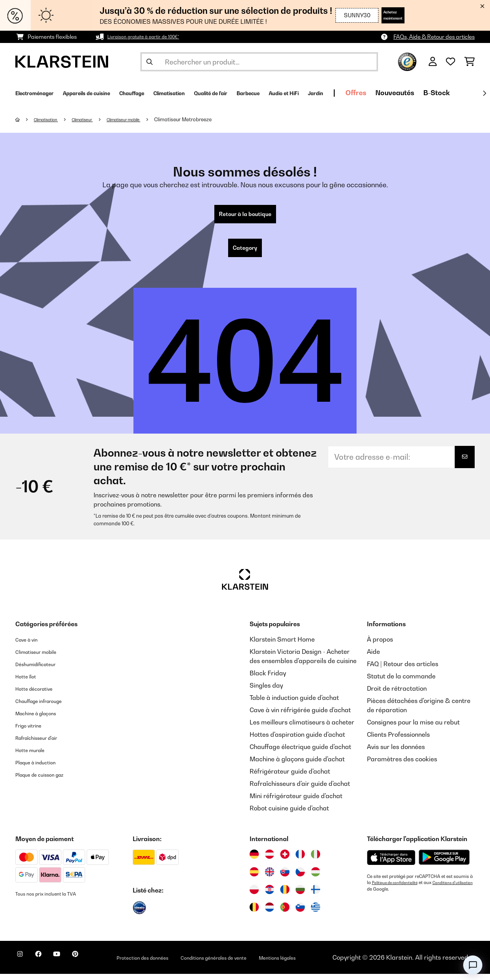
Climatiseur (95, 119)
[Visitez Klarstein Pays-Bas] (270, 913)
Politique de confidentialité (399, 889)
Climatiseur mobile (145, 119)
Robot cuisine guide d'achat (289, 814)
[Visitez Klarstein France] (300, 860)
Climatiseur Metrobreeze (210, 119)
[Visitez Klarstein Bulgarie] (300, 896)
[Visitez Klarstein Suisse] (285, 860)
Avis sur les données (396, 753)
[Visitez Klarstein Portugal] (285, 913)
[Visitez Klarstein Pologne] (254, 896)
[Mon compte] (433, 62)
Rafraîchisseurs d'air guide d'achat (300, 790)
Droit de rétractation (397, 695)
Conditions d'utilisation (391, 895)
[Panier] (469, 62)
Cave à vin (30, 645)
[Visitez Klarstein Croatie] (270, 896)
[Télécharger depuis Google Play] (444, 863)
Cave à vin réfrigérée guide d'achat (300, 716)
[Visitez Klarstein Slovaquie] (285, 878)
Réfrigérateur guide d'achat (290, 777)
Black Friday (268, 679)
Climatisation (51, 119)
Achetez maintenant (381, 15)
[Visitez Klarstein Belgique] (254, 913)
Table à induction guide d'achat (294, 704)
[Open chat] (473, 965)
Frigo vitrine (33, 731)
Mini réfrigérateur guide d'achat (296, 802)
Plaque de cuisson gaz (47, 780)
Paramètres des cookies (402, 765)
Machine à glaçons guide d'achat (297, 765)
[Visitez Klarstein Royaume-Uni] (270, 878)
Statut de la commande (401, 682)
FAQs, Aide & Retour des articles (434, 37)
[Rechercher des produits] (259, 62)
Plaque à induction (42, 768)
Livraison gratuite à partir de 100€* (151, 37)
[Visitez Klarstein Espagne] (254, 878)
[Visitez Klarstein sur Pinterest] (97, 965)
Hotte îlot (29, 682)
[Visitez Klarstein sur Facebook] (48, 965)
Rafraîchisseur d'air (44, 744)
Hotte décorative (40, 695)
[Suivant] (484, 93)
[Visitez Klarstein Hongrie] (316, 878)
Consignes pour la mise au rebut (413, 728)
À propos (380, 645)
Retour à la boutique (245, 216)
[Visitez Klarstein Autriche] (270, 860)
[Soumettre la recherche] (150, 62)
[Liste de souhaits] (451, 62)
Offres (452, 93)
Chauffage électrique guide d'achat (300, 753)
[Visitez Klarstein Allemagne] (254, 860)
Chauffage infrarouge (47, 707)
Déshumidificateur (42, 670)
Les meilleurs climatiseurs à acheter (302, 728)
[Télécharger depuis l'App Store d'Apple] (391, 863)
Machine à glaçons (43, 719)
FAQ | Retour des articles (403, 670)
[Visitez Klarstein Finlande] (316, 896)
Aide (373, 658)
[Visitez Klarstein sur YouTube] (72, 965)
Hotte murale (35, 756)
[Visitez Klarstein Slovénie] (300, 913)
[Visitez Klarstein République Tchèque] (300, 878)
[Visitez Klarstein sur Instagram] (23, 965)
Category (245, 252)
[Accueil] (25, 119)
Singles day (266, 691)
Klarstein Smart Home (282, 645)
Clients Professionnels (398, 741)
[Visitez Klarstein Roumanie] (285, 896)
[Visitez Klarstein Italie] (316, 860)
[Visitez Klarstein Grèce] (316, 914)
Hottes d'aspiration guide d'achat (297, 741)
